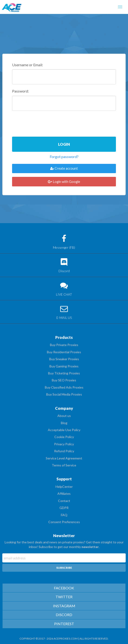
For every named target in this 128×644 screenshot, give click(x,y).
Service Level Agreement (64, 458)
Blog (64, 423)
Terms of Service (64, 465)
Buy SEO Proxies (64, 380)
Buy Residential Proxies (64, 352)
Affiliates (64, 494)
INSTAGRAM (64, 606)
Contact (64, 501)
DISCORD (64, 615)
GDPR (64, 508)
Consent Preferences (64, 522)
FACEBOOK (64, 588)
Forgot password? (64, 157)
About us (64, 416)
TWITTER (64, 597)
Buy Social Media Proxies (64, 394)
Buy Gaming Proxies (64, 366)
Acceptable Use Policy (64, 430)
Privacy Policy (64, 444)
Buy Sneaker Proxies (64, 359)
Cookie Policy (64, 437)
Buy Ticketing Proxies (64, 373)
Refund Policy (64, 451)
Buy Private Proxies (64, 345)
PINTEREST (64, 624)
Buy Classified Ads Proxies (64, 387)
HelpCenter (64, 487)
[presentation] (47, 124)
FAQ (64, 515)
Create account (64, 168)
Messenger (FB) (64, 242)
